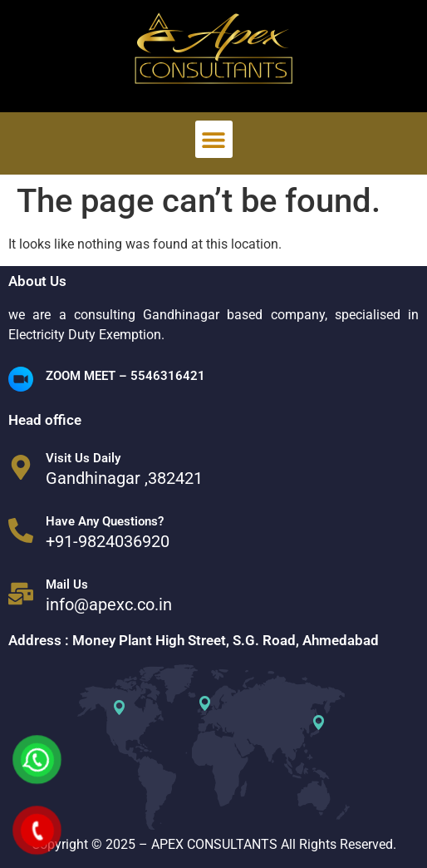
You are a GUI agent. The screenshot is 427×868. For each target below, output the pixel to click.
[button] (214, 139)
